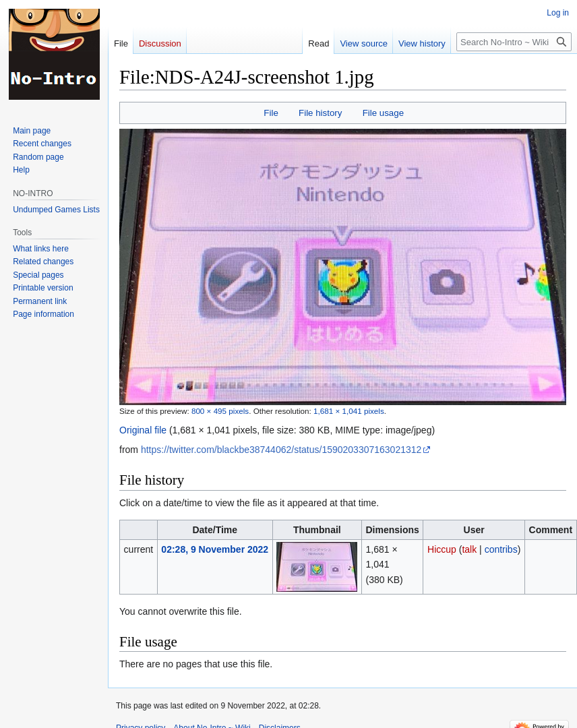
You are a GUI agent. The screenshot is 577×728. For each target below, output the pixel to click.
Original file (143, 430)
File (271, 113)
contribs (501, 549)
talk (469, 549)
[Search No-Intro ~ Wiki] (514, 42)
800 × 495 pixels (220, 411)
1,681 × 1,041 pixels (349, 411)
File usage (383, 113)
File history (320, 113)
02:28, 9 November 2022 (215, 549)
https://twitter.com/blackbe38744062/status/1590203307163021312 (281, 450)
